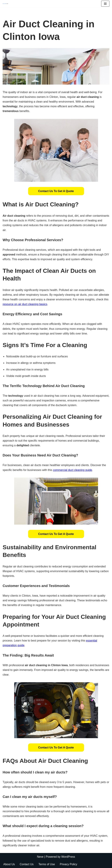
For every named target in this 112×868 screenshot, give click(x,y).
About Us (9, 864)
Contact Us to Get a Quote (56, 191)
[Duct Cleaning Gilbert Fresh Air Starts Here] (6, 4)
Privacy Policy (68, 864)
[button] (56, 191)
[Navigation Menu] (105, 4)
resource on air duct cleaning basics (25, 304)
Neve (40, 857)
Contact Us (27, 864)
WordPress (68, 857)
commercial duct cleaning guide (73, 470)
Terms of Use (47, 864)
